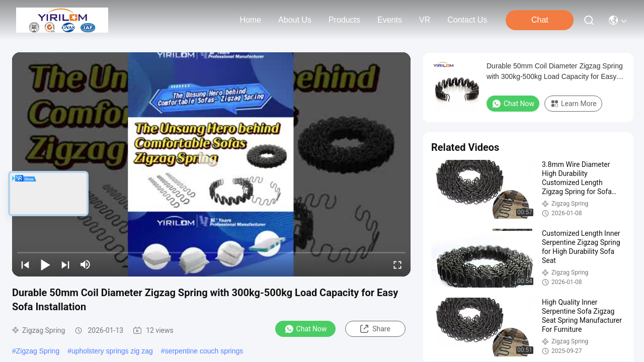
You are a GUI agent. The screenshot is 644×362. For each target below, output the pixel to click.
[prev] (25, 264)
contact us (467, 20)
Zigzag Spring (38, 351)
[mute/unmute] (86, 264)
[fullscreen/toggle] (397, 264)
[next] (65, 264)
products (344, 20)
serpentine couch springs (204, 351)
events (390, 20)
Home (250, 20)
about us (295, 20)
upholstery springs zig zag (112, 351)
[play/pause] (45, 264)
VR (425, 20)
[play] (211, 164)
